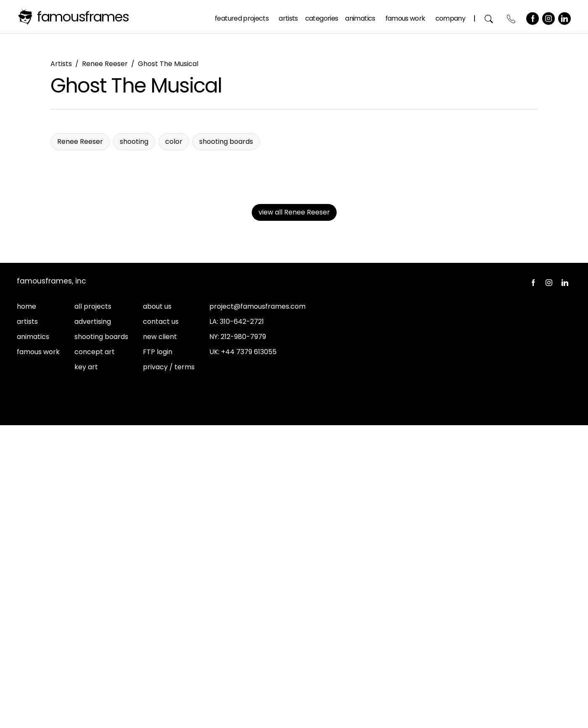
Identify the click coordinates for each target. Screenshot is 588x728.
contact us (161, 632)
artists (27, 632)
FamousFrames (83, 17)
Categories (322, 16)
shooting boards (101, 647)
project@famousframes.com (257, 617)
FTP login (158, 662)
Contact (512, 17)
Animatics (360, 16)
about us (157, 617)
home (26, 617)
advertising (93, 632)
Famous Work (406, 16)
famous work (38, 662)
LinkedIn (565, 16)
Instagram (549, 16)
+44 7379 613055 (249, 662)
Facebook (533, 16)
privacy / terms (169, 677)
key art (86, 677)
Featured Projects (242, 16)
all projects (93, 617)
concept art (95, 662)
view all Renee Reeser (294, 523)
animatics (33, 647)
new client (160, 647)
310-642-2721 (242, 632)
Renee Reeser (105, 64)
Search (489, 17)
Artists (289, 16)
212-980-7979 (243, 647)
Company (451, 16)
